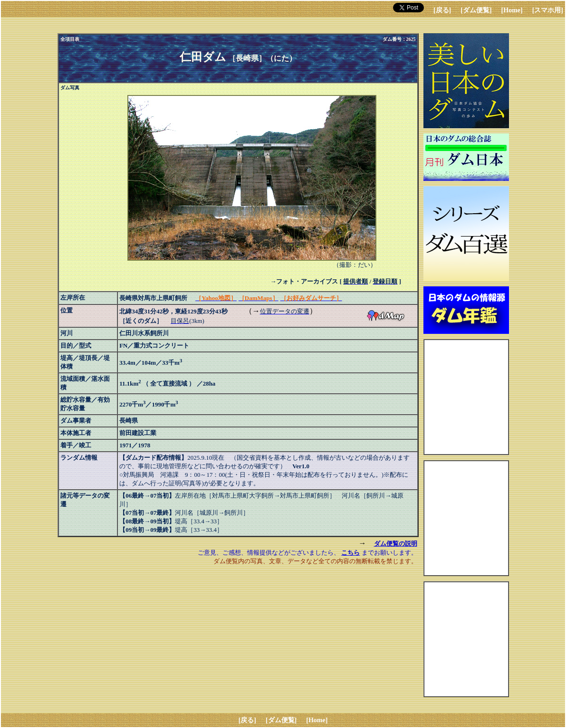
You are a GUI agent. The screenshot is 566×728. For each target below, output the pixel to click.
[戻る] (442, 10)
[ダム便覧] (476, 10)
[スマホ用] (548, 10)
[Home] (512, 10)
